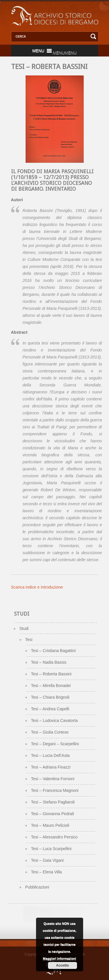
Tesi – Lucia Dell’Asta (50, 755)
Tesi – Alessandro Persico (54, 837)
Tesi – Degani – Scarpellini (55, 744)
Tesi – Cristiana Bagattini (53, 651)
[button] (65, 53)
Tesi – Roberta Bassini (51, 674)
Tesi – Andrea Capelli (50, 709)
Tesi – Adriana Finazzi (51, 767)
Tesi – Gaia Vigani (48, 860)
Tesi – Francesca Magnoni (55, 790)
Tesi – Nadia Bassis (49, 662)
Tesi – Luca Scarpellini (51, 849)
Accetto (62, 965)
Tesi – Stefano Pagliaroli (53, 802)
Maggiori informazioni (60, 958)
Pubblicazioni (37, 887)
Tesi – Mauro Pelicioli (50, 825)
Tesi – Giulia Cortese (50, 732)
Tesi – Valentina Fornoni (53, 779)
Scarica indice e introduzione (37, 587)
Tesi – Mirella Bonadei (51, 686)
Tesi (29, 640)
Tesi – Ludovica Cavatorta (54, 721)
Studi (24, 628)
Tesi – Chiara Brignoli (50, 697)
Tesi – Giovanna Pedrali (53, 814)
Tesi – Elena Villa (47, 872)
